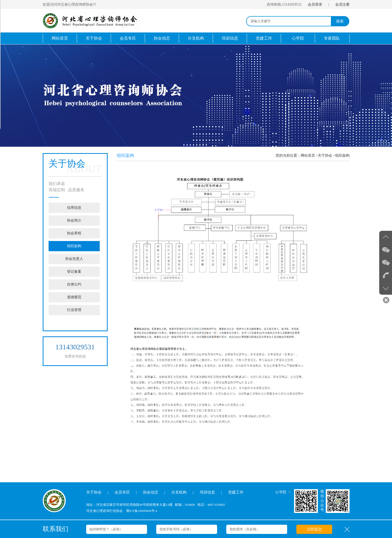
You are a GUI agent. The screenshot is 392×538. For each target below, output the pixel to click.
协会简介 (74, 220)
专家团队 (332, 38)
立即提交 (314, 529)
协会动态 (162, 38)
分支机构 (196, 38)
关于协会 (94, 38)
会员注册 (342, 4)
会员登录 (315, 4)
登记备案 (74, 272)
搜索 (340, 21)
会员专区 (128, 38)
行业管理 (74, 310)
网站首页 (60, 38)
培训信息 (230, 38)
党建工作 (264, 38)
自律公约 (74, 284)
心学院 (298, 38)
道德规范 (74, 297)
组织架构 (74, 246)
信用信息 (74, 208)
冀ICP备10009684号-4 (142, 511)
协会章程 (74, 233)
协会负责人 (74, 259)
